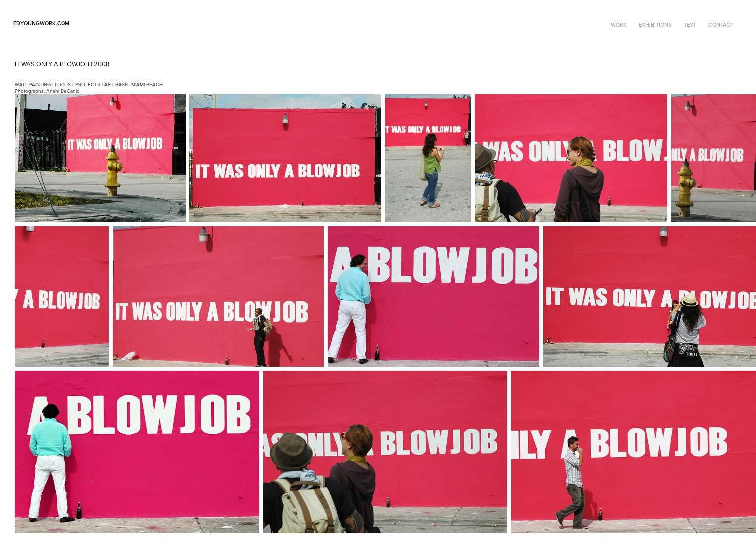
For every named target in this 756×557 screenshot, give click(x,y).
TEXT (690, 25)
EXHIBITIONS (655, 25)
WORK (619, 25)
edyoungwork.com (41, 23)
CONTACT (721, 25)
